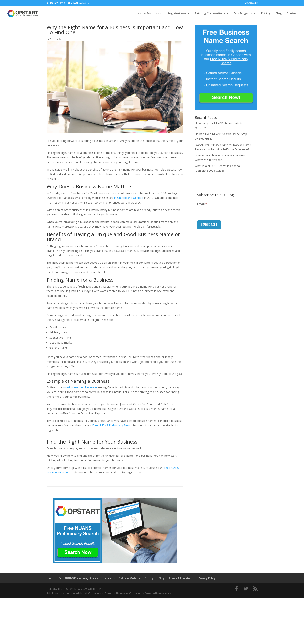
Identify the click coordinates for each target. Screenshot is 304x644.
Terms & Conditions (181, 578)
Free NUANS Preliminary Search (112, 425)
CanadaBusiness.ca (158, 593)
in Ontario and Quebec (128, 198)
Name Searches (148, 14)
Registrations (177, 14)
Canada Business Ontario (122, 593)
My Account (251, 3)
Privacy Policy (207, 578)
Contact (292, 14)
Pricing (266, 14)
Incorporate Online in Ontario (121, 578)
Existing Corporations (210, 14)
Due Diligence (243, 14)
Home (50, 578)
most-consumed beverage (80, 387)
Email (202, 204)
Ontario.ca (96, 593)
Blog (279, 14)
